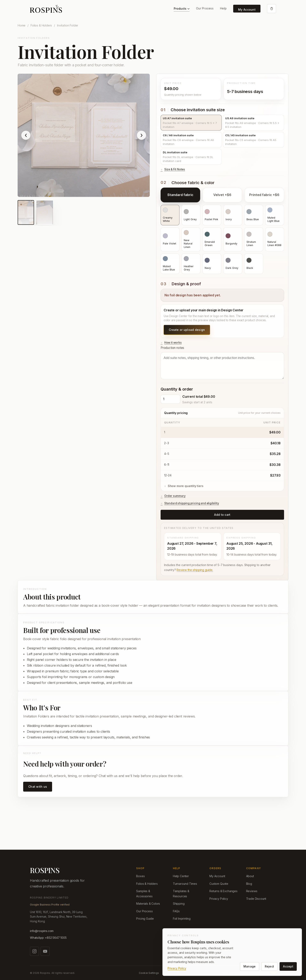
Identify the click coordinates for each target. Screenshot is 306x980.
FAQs (176, 911)
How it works (173, 343)
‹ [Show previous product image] (26, 135)
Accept (288, 966)
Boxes (140, 876)
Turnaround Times (185, 884)
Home (22, 25)
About (250, 876)
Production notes (222, 363)
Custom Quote (219, 884)
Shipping (179, 904)
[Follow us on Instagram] (34, 951)
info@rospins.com (42, 931)
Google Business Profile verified (50, 905)
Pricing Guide (145, 919)
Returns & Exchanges (223, 891)
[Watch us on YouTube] (45, 951)
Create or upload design (187, 330)
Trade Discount (256, 899)
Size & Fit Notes (175, 169)
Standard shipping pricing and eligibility (192, 503)
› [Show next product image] (142, 135)
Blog (249, 884)
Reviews (252, 891)
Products (182, 9)
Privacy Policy (219, 899)
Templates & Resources (181, 894)
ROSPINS (45, 870)
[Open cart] (272, 9)
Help (223, 8)
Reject (269, 966)
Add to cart (222, 515)
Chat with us (38, 787)
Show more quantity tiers (186, 486)
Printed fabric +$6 (264, 195)
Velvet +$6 (222, 195)
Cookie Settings (149, 973)
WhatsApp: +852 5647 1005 (48, 938)
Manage (250, 966)
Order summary (175, 496)
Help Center (181, 876)
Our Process (205, 8)
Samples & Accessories (144, 894)
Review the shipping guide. (195, 570)
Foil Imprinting (182, 919)
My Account (247, 10)
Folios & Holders (41, 25)
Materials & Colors (148, 904)
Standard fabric (180, 195)
